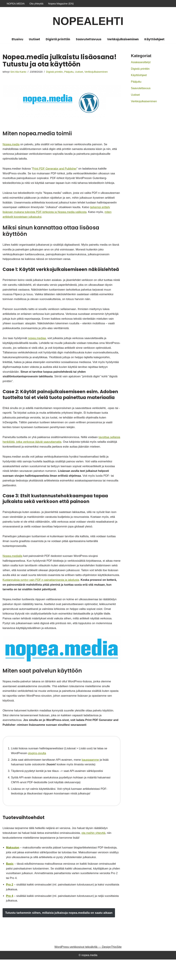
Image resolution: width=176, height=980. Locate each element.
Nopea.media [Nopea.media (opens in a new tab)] (11, 145)
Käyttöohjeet (154, 39)
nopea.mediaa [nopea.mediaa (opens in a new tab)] (38, 344)
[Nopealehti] (88, 21)
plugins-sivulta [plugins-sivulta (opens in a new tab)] (38, 770)
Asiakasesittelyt (141, 62)
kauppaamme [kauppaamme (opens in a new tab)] (92, 776)
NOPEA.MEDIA (16, 4)
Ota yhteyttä (36, 4)
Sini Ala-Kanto (19, 72)
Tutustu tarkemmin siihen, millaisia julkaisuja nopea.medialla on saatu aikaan (59, 933)
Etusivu (17, 39)
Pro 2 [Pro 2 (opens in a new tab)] (10, 904)
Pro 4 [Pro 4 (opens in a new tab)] (10, 916)
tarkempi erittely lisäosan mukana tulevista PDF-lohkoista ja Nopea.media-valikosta (65, 215)
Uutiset (34, 39)
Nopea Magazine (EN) (61, 4)
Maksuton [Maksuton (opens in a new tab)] (13, 866)
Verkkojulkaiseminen (123, 39)
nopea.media (89, 976)
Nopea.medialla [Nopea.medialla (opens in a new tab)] (13, 568)
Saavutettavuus (89, 39)
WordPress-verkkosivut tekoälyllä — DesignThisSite (88, 968)
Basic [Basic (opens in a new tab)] (10, 883)
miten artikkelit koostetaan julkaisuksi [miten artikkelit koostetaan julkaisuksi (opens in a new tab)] (43, 220)
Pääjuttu (71, 72)
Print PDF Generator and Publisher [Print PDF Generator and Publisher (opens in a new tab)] (56, 170)
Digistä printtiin (58, 39)
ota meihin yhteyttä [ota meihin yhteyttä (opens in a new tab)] (96, 851)
